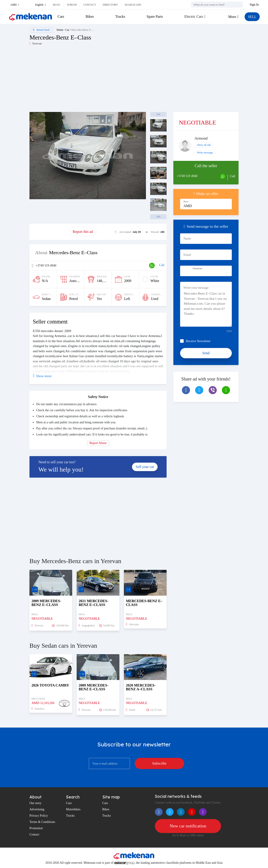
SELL (252, 17)
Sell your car (145, 467)
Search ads (133, 5)
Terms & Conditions (42, 822)
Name (187, 239)
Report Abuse (98, 443)
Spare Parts (154, 16)
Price (186, 202)
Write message (205, 153)
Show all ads (204, 145)
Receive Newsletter (198, 341)
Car (67, 30)
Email (187, 255)
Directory (110, 5)
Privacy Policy (39, 816)
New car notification (188, 826)
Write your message (196, 288)
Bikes (90, 16)
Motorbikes (73, 809)
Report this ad (83, 232)
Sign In (254, 5)
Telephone (197, 268)
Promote (49, 232)
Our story (35, 803)
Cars (61, 16)
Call (162, 265)
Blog (57, 5)
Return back (41, 30)
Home (60, 30)
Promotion (36, 828)
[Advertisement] (82, 81)
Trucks (120, 16)
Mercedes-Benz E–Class (85, 30)
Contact (90, 5)
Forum (72, 5)
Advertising (37, 809)
